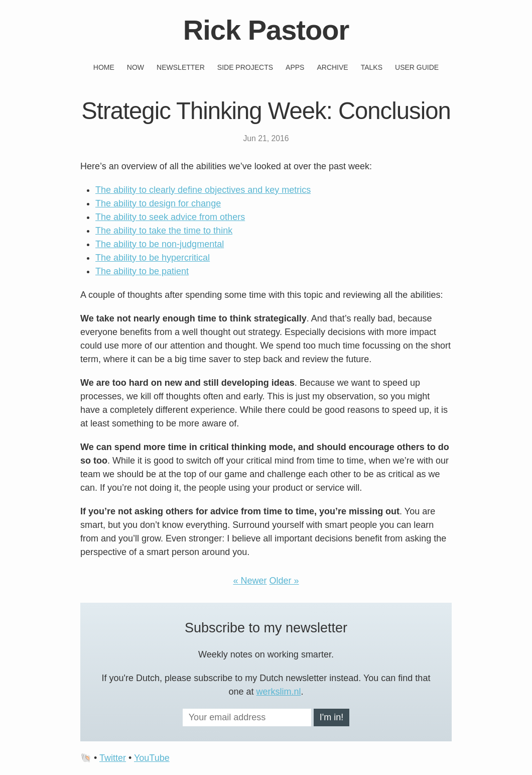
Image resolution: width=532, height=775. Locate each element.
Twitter (113, 758)
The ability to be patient (142, 271)
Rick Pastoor (266, 30)
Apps (295, 67)
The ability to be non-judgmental (160, 244)
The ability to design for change (158, 203)
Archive (332, 67)
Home (104, 67)
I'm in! (331, 717)
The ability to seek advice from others (170, 217)
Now (136, 67)
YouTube (152, 758)
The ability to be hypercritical (153, 258)
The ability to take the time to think (164, 231)
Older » (284, 581)
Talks (372, 67)
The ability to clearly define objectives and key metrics (203, 190)
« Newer (250, 581)
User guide (417, 67)
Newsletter (181, 67)
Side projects (245, 67)
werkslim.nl (279, 692)
